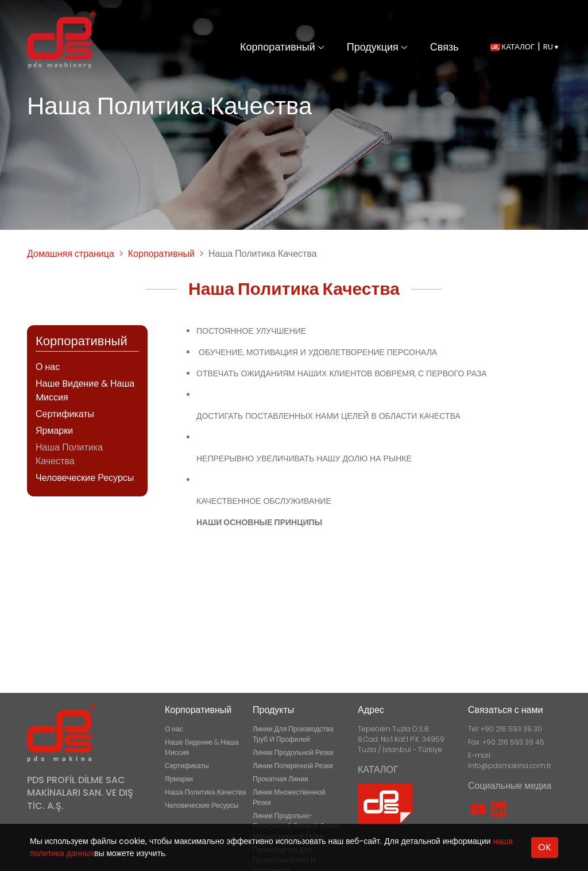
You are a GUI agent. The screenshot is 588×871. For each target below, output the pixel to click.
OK (545, 847)
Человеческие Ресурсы (85, 478)
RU (551, 47)
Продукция (377, 47)
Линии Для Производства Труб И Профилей (293, 734)
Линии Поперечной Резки (293, 766)
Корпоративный (282, 47)
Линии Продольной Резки (293, 752)
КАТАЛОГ (512, 47)
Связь (444, 47)
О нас (48, 367)
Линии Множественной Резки (289, 797)
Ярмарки (54, 431)
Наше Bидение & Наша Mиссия (85, 390)
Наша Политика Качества (69, 454)
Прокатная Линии (281, 779)
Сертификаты (65, 414)
